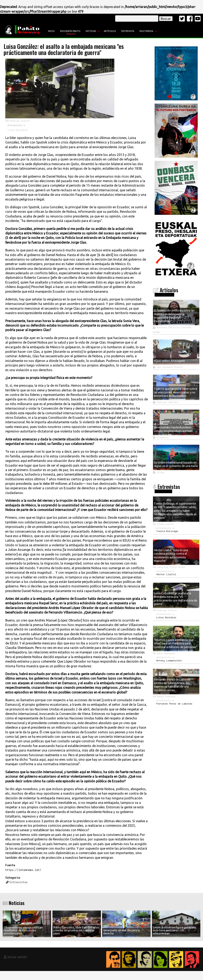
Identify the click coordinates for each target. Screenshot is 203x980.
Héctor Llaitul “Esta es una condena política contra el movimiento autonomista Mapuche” (171, 556)
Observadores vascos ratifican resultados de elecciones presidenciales (23, 930)
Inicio (51, 31)
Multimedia (146, 31)
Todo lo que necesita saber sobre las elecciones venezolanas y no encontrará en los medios (175, 392)
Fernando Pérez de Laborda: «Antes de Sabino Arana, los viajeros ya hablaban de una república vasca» (172, 685)
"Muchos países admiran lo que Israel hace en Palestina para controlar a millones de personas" (176, 643)
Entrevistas (19, 882)
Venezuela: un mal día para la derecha (121, 932)
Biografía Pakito (70, 31)
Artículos (110, 31)
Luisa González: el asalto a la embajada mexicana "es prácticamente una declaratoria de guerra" (175, 599)
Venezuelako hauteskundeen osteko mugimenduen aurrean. (173, 429)
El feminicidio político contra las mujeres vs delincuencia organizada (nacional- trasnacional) (174, 316)
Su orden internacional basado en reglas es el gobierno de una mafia (176, 464)
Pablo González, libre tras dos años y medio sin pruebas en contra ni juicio (76, 930)
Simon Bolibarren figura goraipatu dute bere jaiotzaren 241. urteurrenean (174, 930)
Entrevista (128, 31)
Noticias (91, 31)
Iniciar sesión (17, 957)
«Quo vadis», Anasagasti (169, 361)
